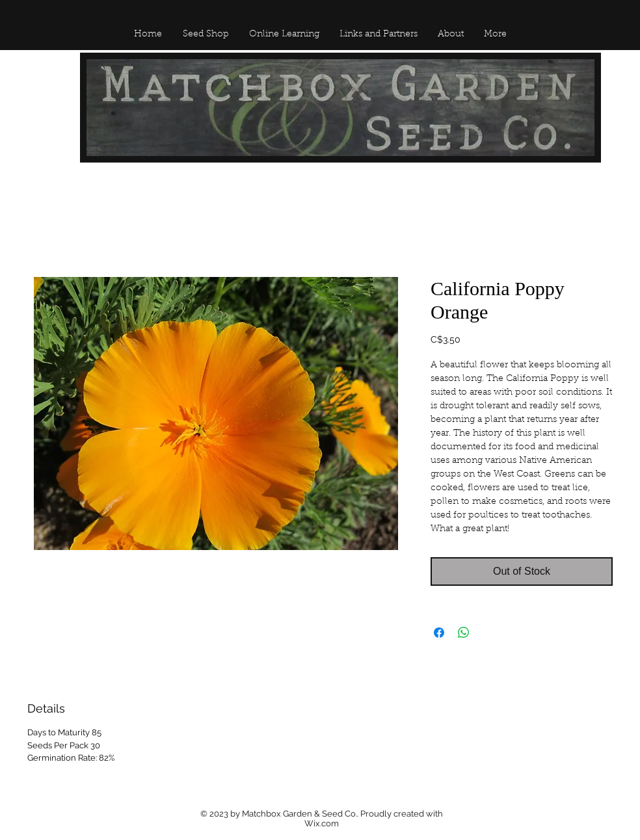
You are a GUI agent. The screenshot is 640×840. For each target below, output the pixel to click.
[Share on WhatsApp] (464, 633)
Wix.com (322, 823)
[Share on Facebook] (439, 633)
